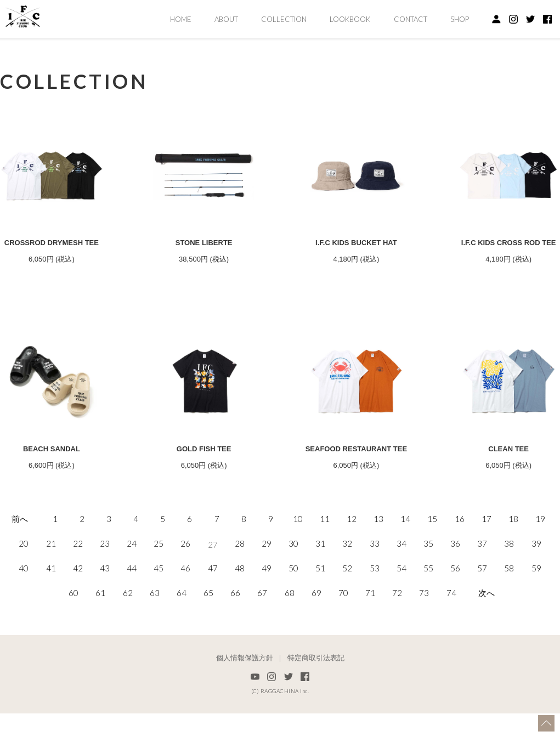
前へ (20, 556)
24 (132, 581)
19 (540, 556)
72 (397, 630)
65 (208, 630)
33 (375, 581)
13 (378, 556)
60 (73, 630)
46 (185, 605)
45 (159, 605)
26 (185, 581)
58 (509, 605)
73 (424, 630)
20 (24, 581)
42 (78, 605)
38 (509, 581)
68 (290, 630)
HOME (181, 19)
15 (432, 556)
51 (320, 605)
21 (51, 581)
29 (267, 581)
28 (240, 581)
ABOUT (226, 19)
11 (325, 556)
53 (375, 605)
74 (451, 630)
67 (262, 630)
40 (24, 605)
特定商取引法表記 (316, 694)
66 (235, 630)
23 (105, 581)
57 (482, 605)
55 (428, 605)
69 (316, 630)
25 (159, 581)
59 (536, 605)
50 (293, 605)
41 (51, 605)
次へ (487, 630)
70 (343, 630)
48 (240, 605)
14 (405, 556)
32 (347, 581)
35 (428, 581)
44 (132, 605)
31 (320, 581)
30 (293, 581)
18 (513, 556)
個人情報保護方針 (245, 694)
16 (460, 556)
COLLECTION (284, 19)
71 (370, 630)
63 (155, 630)
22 (78, 581)
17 (487, 556)
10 (298, 556)
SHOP (460, 19)
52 (347, 605)
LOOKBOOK (350, 19)
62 (128, 630)
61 (100, 630)
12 (352, 556)
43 (105, 605)
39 (536, 581)
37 (482, 581)
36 (455, 581)
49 (267, 605)
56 (455, 605)
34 (401, 581)
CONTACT (411, 19)
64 (182, 630)
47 (213, 605)
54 (401, 605)
